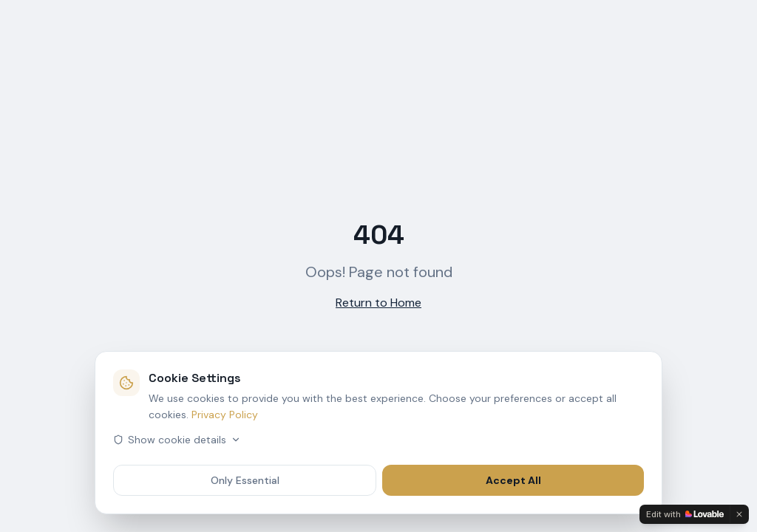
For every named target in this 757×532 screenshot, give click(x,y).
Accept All (513, 480)
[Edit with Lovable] (685, 514)
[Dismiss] (739, 514)
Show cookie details (177, 440)
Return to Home (378, 303)
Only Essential (245, 480)
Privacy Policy (225, 415)
